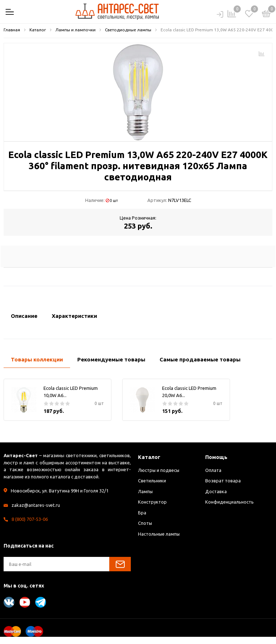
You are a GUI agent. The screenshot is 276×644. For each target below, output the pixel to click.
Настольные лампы (159, 534)
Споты (145, 523)
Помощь (217, 457)
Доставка (216, 491)
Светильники (152, 481)
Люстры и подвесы (159, 470)
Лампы (146, 491)
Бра (142, 513)
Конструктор (153, 502)
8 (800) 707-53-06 (30, 519)
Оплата (213, 470)
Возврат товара (223, 481)
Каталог (149, 457)
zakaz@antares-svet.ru (36, 505)
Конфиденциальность (230, 502)
